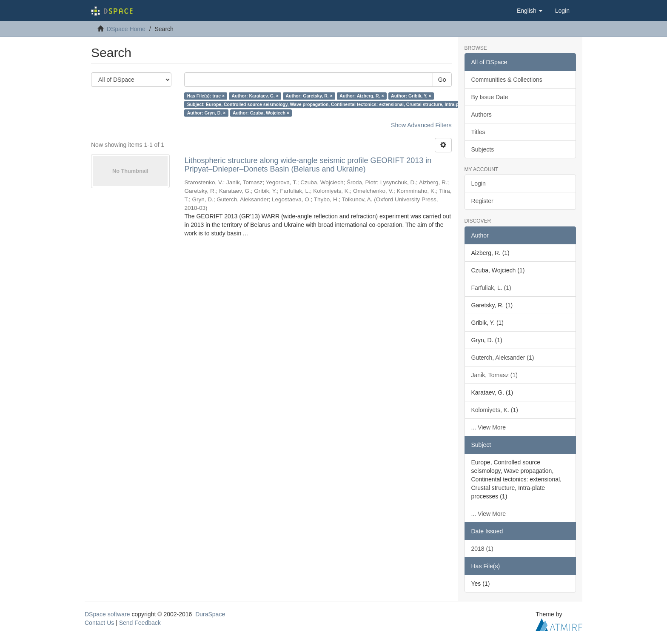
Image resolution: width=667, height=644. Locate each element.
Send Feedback (140, 623)
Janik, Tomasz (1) (495, 375)
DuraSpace (210, 614)
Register (482, 201)
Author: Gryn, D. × (207, 113)
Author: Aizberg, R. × (362, 96)
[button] (530, 11)
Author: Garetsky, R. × (309, 96)
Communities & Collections (507, 80)
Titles (478, 132)
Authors (482, 114)
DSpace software (107, 614)
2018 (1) (482, 549)
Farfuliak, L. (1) (491, 288)
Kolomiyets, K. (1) (495, 410)
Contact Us (99, 623)
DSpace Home (126, 29)
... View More (489, 427)
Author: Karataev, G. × (255, 96)
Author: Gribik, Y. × (411, 96)
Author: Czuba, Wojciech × (261, 113)
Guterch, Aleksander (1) (503, 358)
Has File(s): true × (206, 96)
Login (479, 183)
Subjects (483, 149)
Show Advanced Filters (421, 125)
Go (442, 80)
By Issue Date (490, 97)
